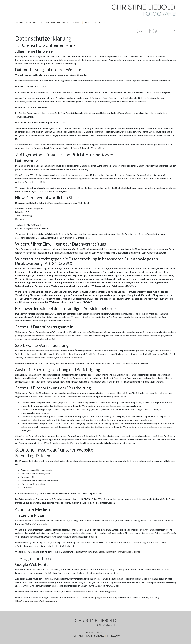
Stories (76, 22)
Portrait (32, 22)
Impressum (113, 636)
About (88, 22)
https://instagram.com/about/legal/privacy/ (120, 552)
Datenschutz (95, 636)
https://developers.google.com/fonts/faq (96, 597)
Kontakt (101, 22)
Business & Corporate (55, 22)
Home (20, 22)
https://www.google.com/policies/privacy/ (36, 601)
